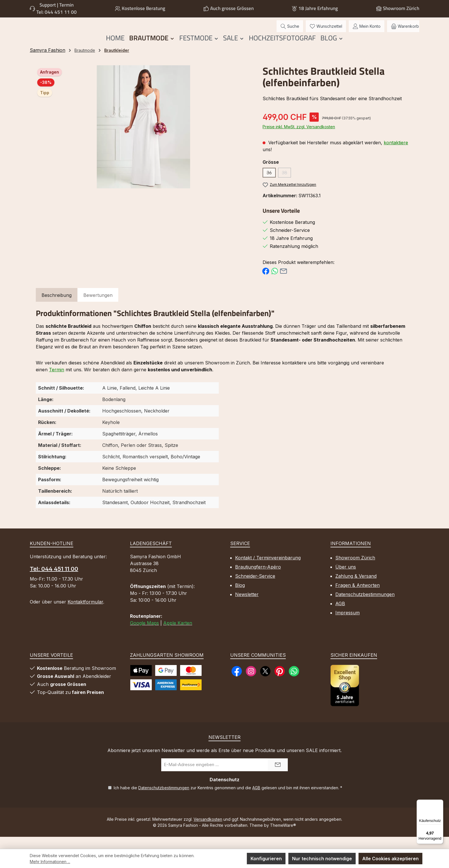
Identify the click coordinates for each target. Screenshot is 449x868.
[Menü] (440, 803)
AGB (340, 616)
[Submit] (278, 777)
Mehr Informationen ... (50, 862)
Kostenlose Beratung (143, 8)
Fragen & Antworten (358, 597)
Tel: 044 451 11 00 (57, 12)
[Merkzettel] (326, 32)
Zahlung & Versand (356, 588)
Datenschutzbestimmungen (365, 606)
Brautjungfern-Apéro (258, 579)
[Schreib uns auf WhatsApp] (294, 683)
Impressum (347, 625)
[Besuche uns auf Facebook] (237, 683)
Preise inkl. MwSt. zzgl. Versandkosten (299, 139)
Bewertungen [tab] (98, 307)
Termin (57, 382)
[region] (143, 139)
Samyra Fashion (48, 62)
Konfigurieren (266, 859)
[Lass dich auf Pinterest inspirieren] (280, 683)
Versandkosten (208, 831)
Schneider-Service (255, 588)
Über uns (346, 579)
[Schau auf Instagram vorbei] (251, 683)
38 (286, 186)
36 (271, 186)
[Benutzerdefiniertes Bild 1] (345, 698)
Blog (240, 597)
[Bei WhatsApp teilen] (275, 283)
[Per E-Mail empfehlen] (283, 283)
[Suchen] (290, 32)
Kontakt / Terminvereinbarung (268, 570)
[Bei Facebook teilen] (266, 283)
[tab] (57, 307)
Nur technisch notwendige (322, 859)
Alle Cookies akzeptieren (390, 859)
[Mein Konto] (367, 32)
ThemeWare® (283, 837)
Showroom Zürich (401, 8)
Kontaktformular (85, 614)
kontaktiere (396, 155)
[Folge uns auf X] (265, 683)
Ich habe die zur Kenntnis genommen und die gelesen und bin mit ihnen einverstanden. (228, 800)
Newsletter (247, 606)
